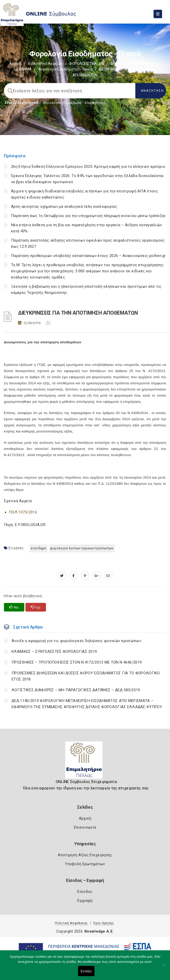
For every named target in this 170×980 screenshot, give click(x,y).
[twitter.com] (62, 576)
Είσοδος (85, 892)
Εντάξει (86, 971)
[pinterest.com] (85, 576)
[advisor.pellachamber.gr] (108, 576)
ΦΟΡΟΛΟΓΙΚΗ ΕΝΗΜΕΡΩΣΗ (132, 64)
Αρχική (15, 64)
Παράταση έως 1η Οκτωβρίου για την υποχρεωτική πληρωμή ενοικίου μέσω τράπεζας (88, 216)
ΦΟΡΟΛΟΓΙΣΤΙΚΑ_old (87, 64)
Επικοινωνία (85, 827)
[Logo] (85, 762)
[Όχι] (164, 968)
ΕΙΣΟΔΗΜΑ (23, 69)
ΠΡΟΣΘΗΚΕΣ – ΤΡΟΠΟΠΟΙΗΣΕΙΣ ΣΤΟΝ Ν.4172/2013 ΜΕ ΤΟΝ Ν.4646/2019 (77, 662)
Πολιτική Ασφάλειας (71, 923)
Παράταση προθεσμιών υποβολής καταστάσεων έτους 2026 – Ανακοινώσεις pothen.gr (88, 256)
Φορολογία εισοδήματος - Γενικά (65, 69)
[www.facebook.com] (74, 576)
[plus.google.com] (97, 576)
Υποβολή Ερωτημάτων (85, 864)
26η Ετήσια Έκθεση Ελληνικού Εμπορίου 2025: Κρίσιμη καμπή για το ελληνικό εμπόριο (88, 167)
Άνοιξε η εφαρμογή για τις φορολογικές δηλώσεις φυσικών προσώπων (76, 641)
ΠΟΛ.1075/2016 (23, 512)
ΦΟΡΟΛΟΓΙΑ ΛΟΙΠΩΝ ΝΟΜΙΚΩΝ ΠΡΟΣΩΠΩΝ (82, 548)
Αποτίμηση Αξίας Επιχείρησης (85, 855)
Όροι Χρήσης (103, 923)
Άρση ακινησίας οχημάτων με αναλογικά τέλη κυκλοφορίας (64, 207)
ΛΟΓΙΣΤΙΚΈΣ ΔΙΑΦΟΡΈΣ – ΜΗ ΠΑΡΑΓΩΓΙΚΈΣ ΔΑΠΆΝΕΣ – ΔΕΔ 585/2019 (76, 690)
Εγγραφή (85, 901)
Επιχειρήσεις (95, 103)
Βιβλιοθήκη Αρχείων (45, 64)
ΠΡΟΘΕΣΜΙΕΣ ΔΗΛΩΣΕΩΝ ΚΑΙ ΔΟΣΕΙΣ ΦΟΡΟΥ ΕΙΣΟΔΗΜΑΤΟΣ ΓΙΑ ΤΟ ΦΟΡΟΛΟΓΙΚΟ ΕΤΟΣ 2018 (86, 676)
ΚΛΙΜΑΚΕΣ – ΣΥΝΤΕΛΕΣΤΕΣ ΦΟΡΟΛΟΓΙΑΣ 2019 (54, 652)
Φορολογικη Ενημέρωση (62, 103)
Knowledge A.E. (99, 931)
